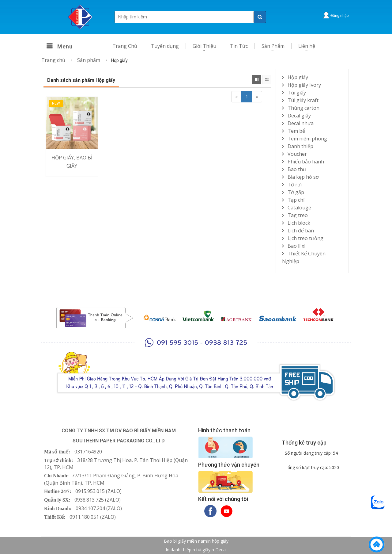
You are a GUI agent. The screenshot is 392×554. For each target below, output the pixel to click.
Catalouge (299, 208)
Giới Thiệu (204, 46)
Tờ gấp (296, 192)
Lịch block (299, 223)
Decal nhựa (301, 123)
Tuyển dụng (165, 46)
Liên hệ (307, 46)
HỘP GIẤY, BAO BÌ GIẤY (72, 162)
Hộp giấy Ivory (304, 85)
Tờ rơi (295, 185)
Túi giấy (297, 93)
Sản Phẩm (273, 46)
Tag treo (298, 215)
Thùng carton (303, 108)
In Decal (219, 550)
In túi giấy (201, 550)
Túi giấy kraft (303, 100)
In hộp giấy (218, 541)
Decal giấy (299, 116)
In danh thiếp (179, 550)
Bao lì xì (296, 246)
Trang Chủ (125, 46)
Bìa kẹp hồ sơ (303, 177)
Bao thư (297, 169)
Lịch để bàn (301, 231)
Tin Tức (239, 46)
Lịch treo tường (305, 238)
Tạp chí (296, 200)
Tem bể (296, 131)
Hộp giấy (298, 77)
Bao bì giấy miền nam (185, 541)
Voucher (297, 154)
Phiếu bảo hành (306, 162)
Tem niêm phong (307, 139)
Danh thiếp (300, 146)
